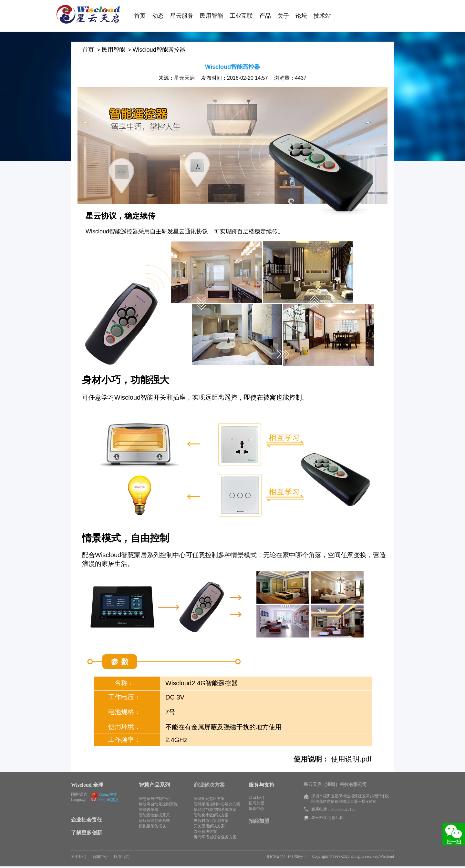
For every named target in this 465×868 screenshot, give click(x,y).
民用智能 (113, 50)
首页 (88, 50)
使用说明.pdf (350, 759)
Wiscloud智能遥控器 (159, 50)
